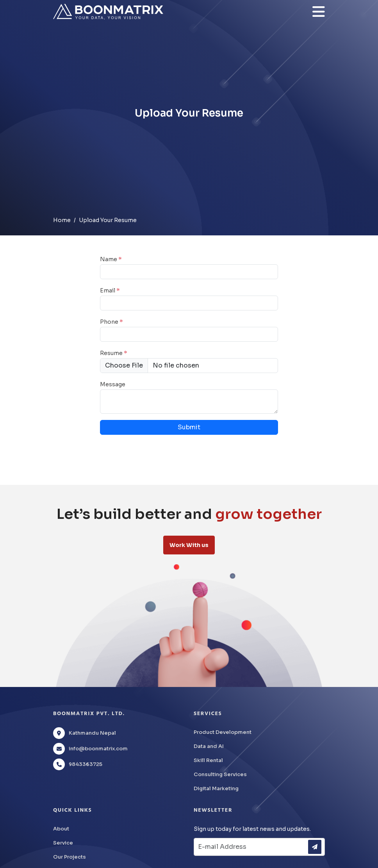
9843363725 (86, 764)
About (61, 829)
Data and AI (209, 746)
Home (62, 220)
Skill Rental (208, 760)
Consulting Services (220, 774)
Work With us (189, 545)
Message (113, 384)
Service (63, 843)
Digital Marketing (216, 788)
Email (110, 291)
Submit (189, 427)
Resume (114, 353)
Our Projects (70, 857)
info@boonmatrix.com (98, 749)
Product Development (223, 732)
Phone (111, 322)
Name (111, 259)
